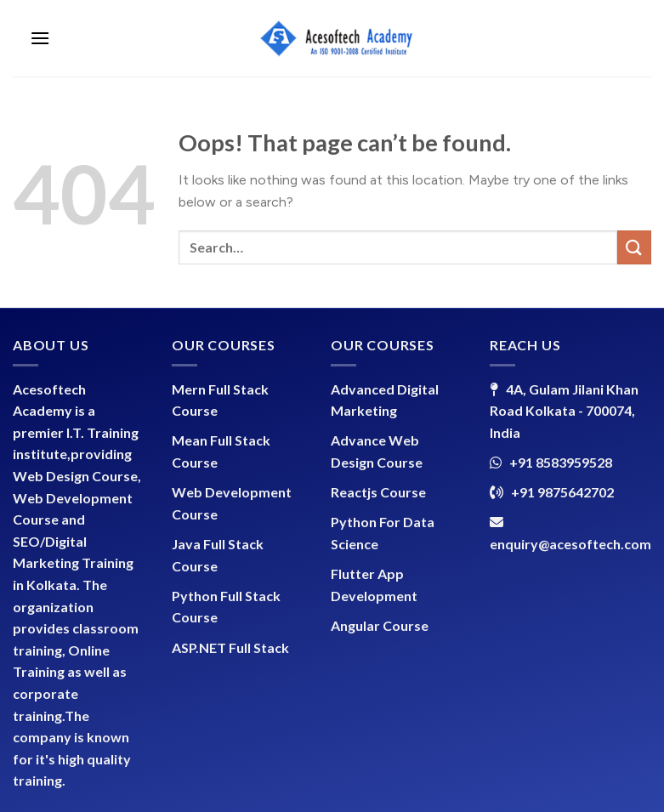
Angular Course (380, 625)
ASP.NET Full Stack (230, 647)
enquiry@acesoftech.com (570, 544)
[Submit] (634, 247)
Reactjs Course (378, 492)
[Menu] (40, 38)
